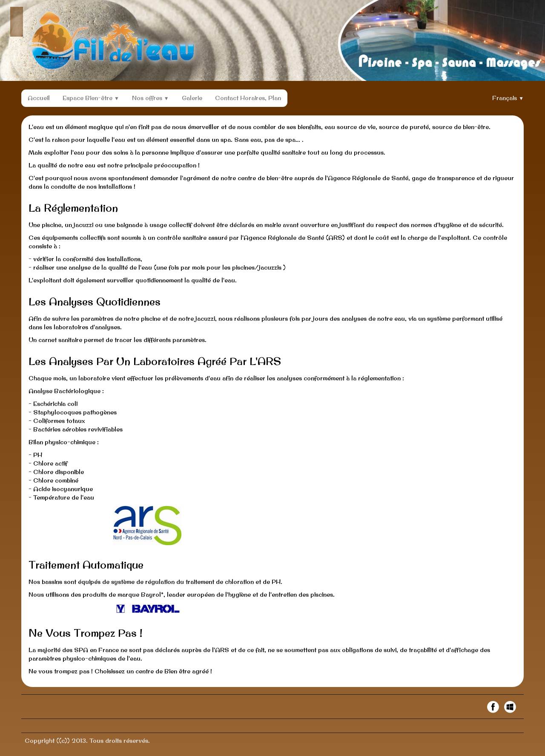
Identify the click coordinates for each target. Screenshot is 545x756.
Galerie (192, 98)
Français (508, 98)
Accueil (39, 98)
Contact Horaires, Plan (248, 98)
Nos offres (151, 98)
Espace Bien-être (91, 98)
